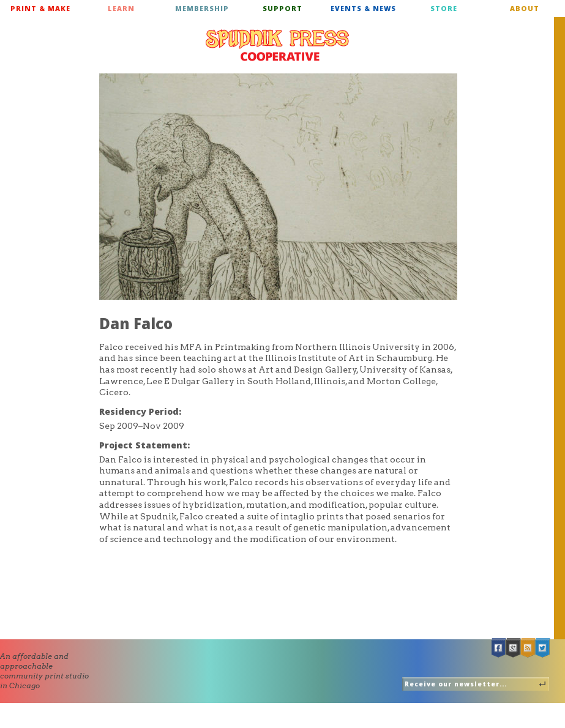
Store (444, 8)
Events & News (363, 8)
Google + (514, 648)
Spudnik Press (277, 45)
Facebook (499, 648)
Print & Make (40, 8)
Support (282, 8)
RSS (528, 648)
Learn (121, 8)
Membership (202, 8)
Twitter (543, 648)
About (525, 8)
